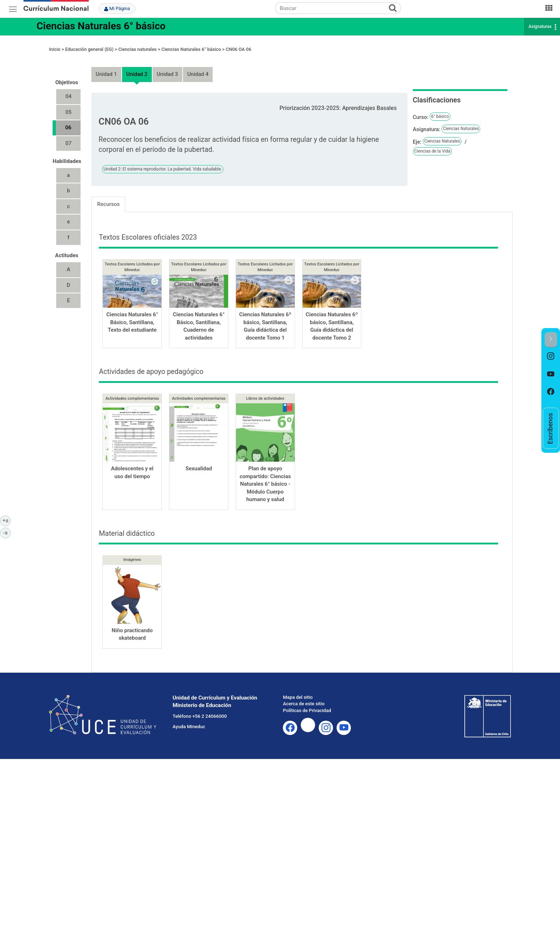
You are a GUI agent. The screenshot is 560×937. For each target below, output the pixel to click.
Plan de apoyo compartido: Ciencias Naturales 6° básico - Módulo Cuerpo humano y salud (265, 477)
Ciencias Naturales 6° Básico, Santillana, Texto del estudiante (132, 316)
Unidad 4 (198, 68)
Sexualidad (199, 462)
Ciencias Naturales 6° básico (101, 26)
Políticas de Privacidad (307, 704)
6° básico (440, 110)
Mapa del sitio (298, 690)
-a (7, 532)
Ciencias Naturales (461, 122)
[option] (551, 356)
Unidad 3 (167, 68)
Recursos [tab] (108, 197)
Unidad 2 (137, 68)
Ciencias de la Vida (432, 144)
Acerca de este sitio (304, 697)
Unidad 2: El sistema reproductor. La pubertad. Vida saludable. (163, 162)
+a (7, 520)
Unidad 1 (106, 68)
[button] (551, 340)
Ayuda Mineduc (189, 720)
